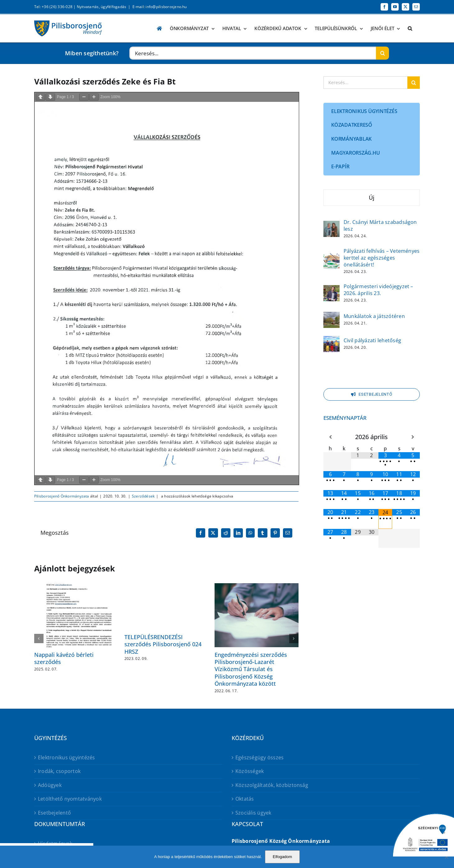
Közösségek (250, 771)
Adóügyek (50, 785)
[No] (446, 857)
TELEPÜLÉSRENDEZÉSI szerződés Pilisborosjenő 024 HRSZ (163, 644)
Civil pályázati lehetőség (372, 340)
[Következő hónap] (413, 437)
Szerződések (143, 496)
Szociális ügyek (253, 813)
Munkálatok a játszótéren (374, 316)
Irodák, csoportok (59, 771)
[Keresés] (382, 53)
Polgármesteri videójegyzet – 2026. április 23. (378, 290)
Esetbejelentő (54, 813)
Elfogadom (282, 857)
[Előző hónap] (330, 437)
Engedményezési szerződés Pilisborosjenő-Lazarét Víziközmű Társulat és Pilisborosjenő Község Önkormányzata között (251, 669)
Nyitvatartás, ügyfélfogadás (102, 7)
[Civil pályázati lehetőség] (331, 340)
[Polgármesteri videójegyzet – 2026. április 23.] (331, 289)
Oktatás (245, 799)
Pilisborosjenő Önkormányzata (62, 496)
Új (372, 198)
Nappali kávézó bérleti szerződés (64, 658)
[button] (410, 28)
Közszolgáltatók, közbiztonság (272, 785)
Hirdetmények (55, 843)
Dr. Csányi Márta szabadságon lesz (380, 225)
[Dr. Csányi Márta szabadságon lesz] (331, 225)
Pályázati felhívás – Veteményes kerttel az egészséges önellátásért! (382, 258)
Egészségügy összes (259, 757)
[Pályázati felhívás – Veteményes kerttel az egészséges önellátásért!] (331, 257)
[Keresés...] (253, 53)
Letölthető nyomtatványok (70, 799)
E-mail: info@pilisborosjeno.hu (160, 7)
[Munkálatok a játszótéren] (331, 316)
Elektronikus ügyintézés (67, 757)
